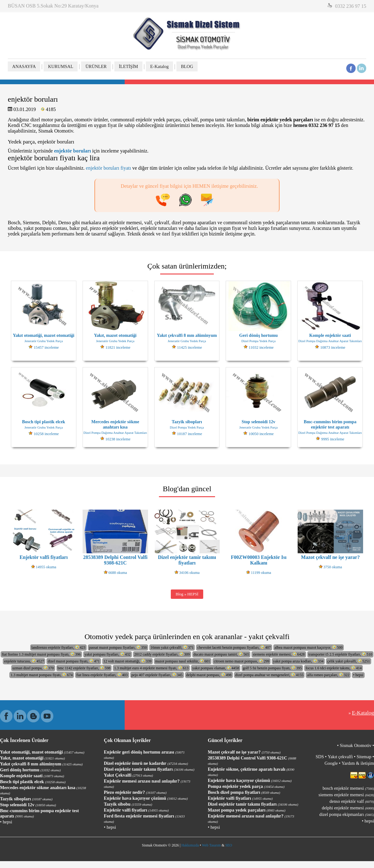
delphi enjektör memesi (348, 808)
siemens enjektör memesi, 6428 (279, 654)
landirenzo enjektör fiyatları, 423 (58, 647)
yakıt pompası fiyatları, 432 (108, 654)
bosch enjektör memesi (348, 788)
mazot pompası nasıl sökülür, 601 (183, 661)
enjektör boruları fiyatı (109, 168)
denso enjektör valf (352, 801)
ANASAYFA (24, 66)
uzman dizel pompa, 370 (33, 668)
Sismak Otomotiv (355, 745)
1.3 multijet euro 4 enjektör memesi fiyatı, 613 (151, 668)
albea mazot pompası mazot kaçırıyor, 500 (309, 647)
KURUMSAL (61, 66)
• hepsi (358, 675)
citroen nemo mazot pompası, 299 (242, 661)
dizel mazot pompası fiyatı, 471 (74, 661)
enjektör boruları (72, 151)
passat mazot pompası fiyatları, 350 (118, 647)
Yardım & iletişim (358, 763)
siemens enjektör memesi (346, 795)
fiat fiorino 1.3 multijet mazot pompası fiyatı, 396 (41, 654)
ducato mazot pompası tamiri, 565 (221, 654)
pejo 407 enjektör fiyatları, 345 (157, 675)
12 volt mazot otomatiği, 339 (127, 661)
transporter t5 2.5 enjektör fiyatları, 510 (340, 654)
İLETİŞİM (128, 66)
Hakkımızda (190, 845)
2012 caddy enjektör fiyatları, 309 (162, 654)
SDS (320, 757)
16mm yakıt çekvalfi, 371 (172, 647)
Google (331, 763)
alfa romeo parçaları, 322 (328, 675)
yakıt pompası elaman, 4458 (216, 668)
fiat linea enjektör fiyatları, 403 (102, 675)
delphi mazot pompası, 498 (209, 675)
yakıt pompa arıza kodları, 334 (298, 661)
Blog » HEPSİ (187, 594)
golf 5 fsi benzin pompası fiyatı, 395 (272, 668)
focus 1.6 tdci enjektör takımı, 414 (333, 668)
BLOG (187, 66)
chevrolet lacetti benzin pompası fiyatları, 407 (234, 647)
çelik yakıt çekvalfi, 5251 (349, 661)
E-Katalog (159, 66)
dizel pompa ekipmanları (347, 814)
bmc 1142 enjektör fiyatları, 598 (84, 668)
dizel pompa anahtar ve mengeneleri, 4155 (269, 675)
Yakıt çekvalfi (340, 757)
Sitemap (364, 757)
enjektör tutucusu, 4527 (24, 661)
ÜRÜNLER (96, 66)
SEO (229, 845)
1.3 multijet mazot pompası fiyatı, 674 (42, 675)
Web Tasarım (211, 845)
